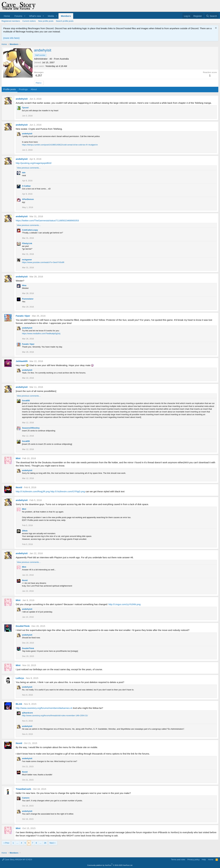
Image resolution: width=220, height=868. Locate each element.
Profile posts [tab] (10, 89)
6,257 (39, 76)
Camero (26, 798)
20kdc (25, 531)
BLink (19, 704)
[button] (25, 16)
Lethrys (20, 678)
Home (7, 16)
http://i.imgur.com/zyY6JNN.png (125, 604)
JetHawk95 (22, 361)
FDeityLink (27, 243)
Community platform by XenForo (110, 865)
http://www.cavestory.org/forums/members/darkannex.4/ (44, 708)
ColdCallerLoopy (30, 230)
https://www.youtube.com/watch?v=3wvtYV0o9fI (43, 262)
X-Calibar (26, 186)
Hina (24, 285)
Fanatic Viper (23, 316)
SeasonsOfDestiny (31, 428)
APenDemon (28, 199)
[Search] (212, 16)
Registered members (11, 21)
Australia (64, 59)
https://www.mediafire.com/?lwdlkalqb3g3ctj (41, 333)
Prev (7, 843)
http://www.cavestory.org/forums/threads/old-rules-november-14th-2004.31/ (55, 715)
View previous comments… (29, 168)
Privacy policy (193, 860)
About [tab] (34, 89)
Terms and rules (178, 860)
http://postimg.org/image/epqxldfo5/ (34, 163)
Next (52, 843)
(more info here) (11, 38)
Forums (18, 16)
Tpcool (25, 108)
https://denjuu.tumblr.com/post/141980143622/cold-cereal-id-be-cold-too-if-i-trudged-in (60, 145)
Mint (18, 458)
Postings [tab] (23, 89)
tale (24, 173)
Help (204, 860)
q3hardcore (27, 713)
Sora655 (26, 401)
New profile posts (46, 21)
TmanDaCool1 (23, 789)
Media (51, 16)
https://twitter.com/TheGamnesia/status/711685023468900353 (47, 220)
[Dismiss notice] (215, 28)
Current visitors (29, 21)
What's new (35, 16)
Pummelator (28, 299)
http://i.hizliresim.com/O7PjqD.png (68, 491)
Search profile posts (65, 21)
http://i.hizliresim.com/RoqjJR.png (33, 491)
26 (45, 843)
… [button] (17, 843)
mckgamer (27, 260)
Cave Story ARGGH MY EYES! (17, 860)
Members (66, 16)
